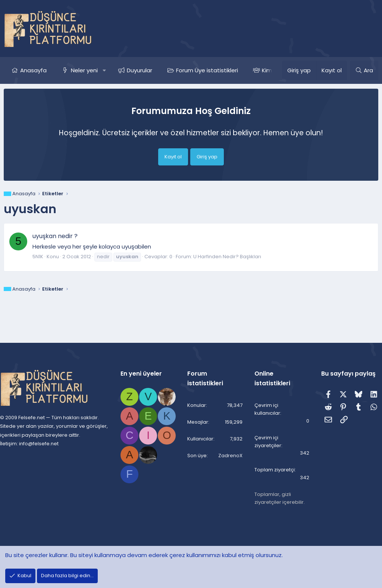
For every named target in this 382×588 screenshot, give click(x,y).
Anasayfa (33, 70)
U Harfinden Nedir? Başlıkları (227, 257)
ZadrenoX (228, 457)
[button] (104, 70)
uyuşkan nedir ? (55, 236)
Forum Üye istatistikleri (207, 70)
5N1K (38, 257)
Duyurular (140, 70)
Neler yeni (84, 70)
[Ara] (364, 70)
